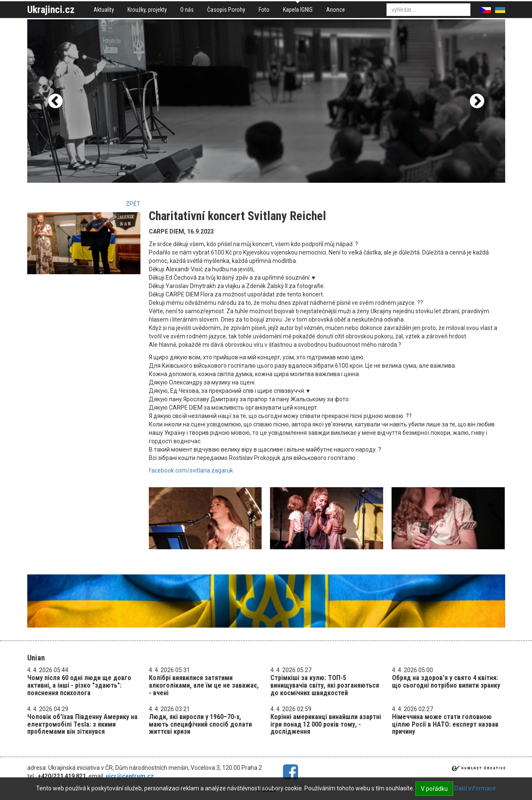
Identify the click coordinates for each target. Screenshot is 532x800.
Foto (264, 10)
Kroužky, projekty (147, 10)
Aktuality (104, 10)
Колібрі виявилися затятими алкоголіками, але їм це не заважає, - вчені (204, 685)
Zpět (133, 204)
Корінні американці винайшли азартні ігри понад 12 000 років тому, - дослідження (326, 724)
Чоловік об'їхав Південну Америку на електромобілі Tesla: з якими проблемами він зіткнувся (82, 724)
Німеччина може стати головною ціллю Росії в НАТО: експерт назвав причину (445, 724)
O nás (187, 10)
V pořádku (434, 789)
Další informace (475, 788)
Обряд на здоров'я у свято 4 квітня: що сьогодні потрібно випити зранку (446, 682)
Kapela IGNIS (298, 10)
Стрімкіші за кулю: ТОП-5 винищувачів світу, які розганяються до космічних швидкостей (325, 685)
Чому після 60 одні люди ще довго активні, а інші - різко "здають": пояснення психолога (79, 685)
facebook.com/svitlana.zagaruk (191, 470)
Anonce (336, 10)
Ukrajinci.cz (51, 10)
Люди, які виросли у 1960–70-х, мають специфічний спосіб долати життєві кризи (200, 724)
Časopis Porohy (226, 10)
